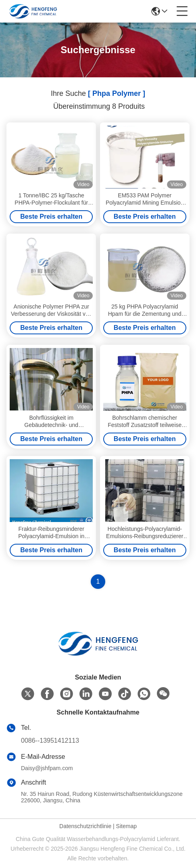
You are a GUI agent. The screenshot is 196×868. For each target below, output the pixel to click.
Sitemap (126, 826)
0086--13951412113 (50, 741)
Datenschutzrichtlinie (85, 826)
